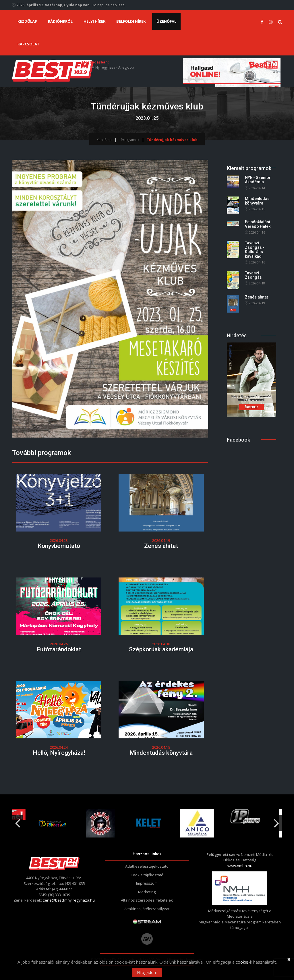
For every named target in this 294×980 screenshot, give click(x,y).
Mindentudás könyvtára (161, 753)
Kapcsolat (29, 44)
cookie (242, 962)
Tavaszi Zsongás (253, 275)
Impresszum (147, 883)
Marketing (147, 892)
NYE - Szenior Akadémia (258, 180)
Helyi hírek (94, 21)
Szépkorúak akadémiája (161, 649)
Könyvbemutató (59, 546)
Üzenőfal (166, 21)
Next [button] (276, 821)
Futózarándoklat (59, 649)
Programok (130, 140)
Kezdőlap (27, 21)
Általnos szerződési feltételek (147, 900)
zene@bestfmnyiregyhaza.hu (69, 900)
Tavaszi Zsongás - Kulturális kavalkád (255, 249)
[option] (99, 823)
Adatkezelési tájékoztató (147, 866)
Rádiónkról (60, 21)
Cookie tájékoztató (147, 875)
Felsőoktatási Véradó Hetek (258, 224)
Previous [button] (18, 821)
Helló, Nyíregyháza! (59, 753)
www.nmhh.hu (240, 866)
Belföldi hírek (131, 21)
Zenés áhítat (161, 546)
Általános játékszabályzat (147, 909)
